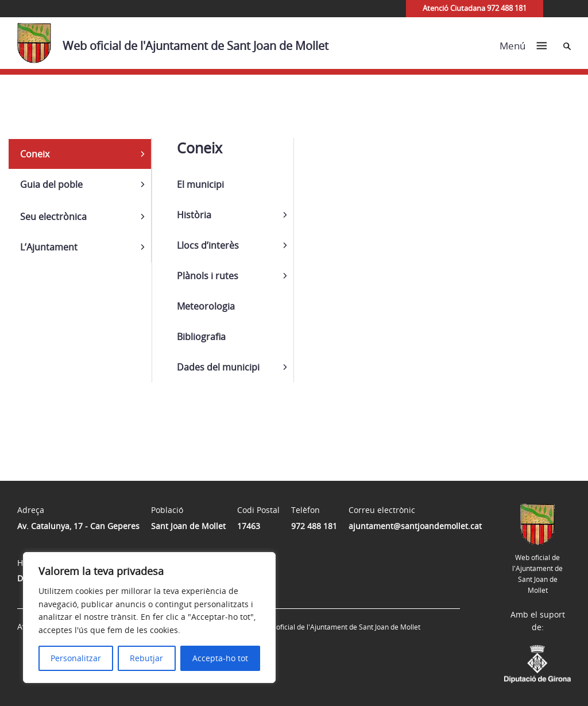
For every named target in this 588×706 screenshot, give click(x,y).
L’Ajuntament (49, 247)
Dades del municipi (218, 367)
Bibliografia (201, 337)
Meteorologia (206, 306)
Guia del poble (51, 184)
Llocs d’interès (208, 245)
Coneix (35, 154)
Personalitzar (76, 658)
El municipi (200, 184)
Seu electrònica (53, 217)
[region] (149, 618)
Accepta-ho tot (220, 658)
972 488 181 (314, 526)
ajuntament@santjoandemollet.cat (415, 526)
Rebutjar (146, 658)
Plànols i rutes (208, 276)
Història (194, 215)
